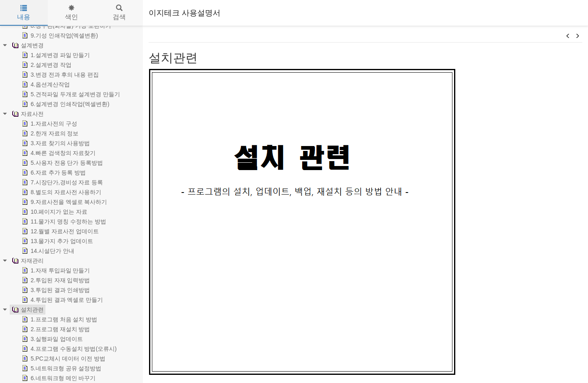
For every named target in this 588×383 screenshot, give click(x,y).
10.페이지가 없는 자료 (54, 212)
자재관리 (27, 261)
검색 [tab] (119, 13)
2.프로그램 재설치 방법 (55, 329)
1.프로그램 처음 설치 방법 (59, 319)
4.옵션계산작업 (45, 84)
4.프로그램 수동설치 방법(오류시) (68, 349)
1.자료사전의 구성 (49, 124)
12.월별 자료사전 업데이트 (59, 231)
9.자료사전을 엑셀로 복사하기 (63, 202)
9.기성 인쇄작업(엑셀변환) (59, 35)
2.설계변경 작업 (46, 65)
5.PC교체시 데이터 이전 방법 (63, 359)
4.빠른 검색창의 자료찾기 (58, 153)
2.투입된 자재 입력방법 (55, 280)
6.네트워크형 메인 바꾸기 (58, 378)
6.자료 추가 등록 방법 (53, 173)
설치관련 (27, 310)
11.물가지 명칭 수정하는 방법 (63, 221)
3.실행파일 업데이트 (51, 339)
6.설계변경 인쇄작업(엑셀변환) (65, 104)
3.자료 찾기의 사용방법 (55, 143)
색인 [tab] (71, 13)
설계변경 (27, 45)
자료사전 (27, 114)
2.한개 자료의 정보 (49, 133)
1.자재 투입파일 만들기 (55, 270)
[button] (568, 36)
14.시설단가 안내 (47, 251)
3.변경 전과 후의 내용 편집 (59, 75)
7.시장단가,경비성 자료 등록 (61, 182)
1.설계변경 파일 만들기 (55, 55)
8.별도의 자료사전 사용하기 (61, 192)
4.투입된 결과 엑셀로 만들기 (61, 300)
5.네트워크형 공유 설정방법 (61, 368)
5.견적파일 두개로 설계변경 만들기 (70, 94)
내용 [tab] (24, 13)
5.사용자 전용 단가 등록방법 (61, 163)
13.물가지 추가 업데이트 (57, 241)
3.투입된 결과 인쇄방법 (55, 290)
